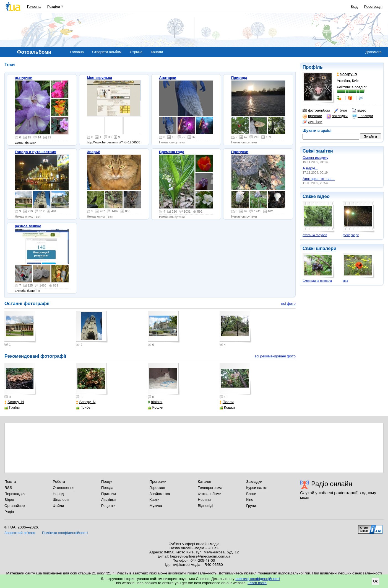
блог (341, 110)
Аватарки (168, 78)
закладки (337, 116)
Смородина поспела (317, 281)
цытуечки (24, 78)
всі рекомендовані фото (275, 356)
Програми (158, 482)
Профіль (313, 67)
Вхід (354, 7)
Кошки (156, 407)
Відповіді (205, 506)
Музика (156, 506)
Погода (107, 488)
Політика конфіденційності (65, 533)
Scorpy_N (14, 402)
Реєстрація (373, 7)
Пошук (107, 482)
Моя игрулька (99, 78)
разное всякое (28, 226)
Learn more (257, 583)
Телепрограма (210, 488)
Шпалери (61, 500)
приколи (312, 116)
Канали (157, 52)
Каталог (205, 482)
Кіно (250, 500)
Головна (34, 7)
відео (359, 110)
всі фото (288, 304)
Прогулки (240, 152)
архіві (326, 131)
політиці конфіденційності (258, 579)
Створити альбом (107, 52)
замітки (324, 151)
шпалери (363, 116)
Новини (204, 500)
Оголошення (64, 488)
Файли (58, 506)
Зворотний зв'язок (20, 533)
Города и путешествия (35, 152)
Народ (58, 494)
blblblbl (155, 402)
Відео (9, 500)
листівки (313, 122)
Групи (251, 506)
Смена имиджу (315, 158)
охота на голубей (315, 235)
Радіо (9, 512)
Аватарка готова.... (319, 179)
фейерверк (351, 235)
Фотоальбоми (209, 494)
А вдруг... (310, 168)
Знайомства (160, 494)
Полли (227, 402)
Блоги (251, 494)
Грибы (12, 407)
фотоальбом (316, 110)
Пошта (10, 482)
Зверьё (93, 152)
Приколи (109, 494)
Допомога (373, 52)
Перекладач (15, 494)
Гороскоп (157, 488)
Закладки (254, 482)
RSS (8, 488)
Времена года (172, 152)
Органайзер (15, 506)
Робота (59, 482)
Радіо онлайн (332, 484)
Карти (154, 500)
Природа (239, 78)
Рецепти (108, 506)
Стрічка (136, 52)
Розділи (54, 7)
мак (345, 281)
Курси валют (257, 488)
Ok (375, 581)
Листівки (109, 500)
